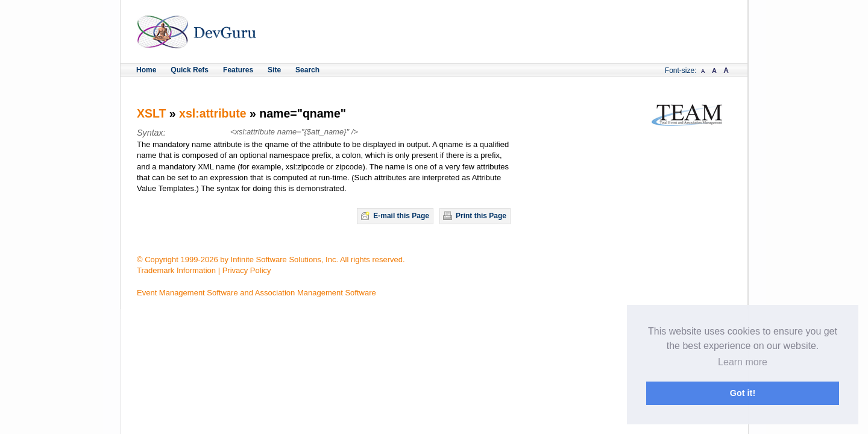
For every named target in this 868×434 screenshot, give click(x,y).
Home (146, 70)
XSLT (151, 113)
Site (274, 70)
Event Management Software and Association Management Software (256, 293)
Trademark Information (176, 270)
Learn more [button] (743, 362)
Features (238, 70)
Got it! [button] (743, 393)
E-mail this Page (401, 216)
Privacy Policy (247, 270)
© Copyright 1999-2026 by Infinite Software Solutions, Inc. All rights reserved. (271, 259)
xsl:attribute (213, 113)
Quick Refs (190, 70)
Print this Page (481, 216)
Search (307, 70)
